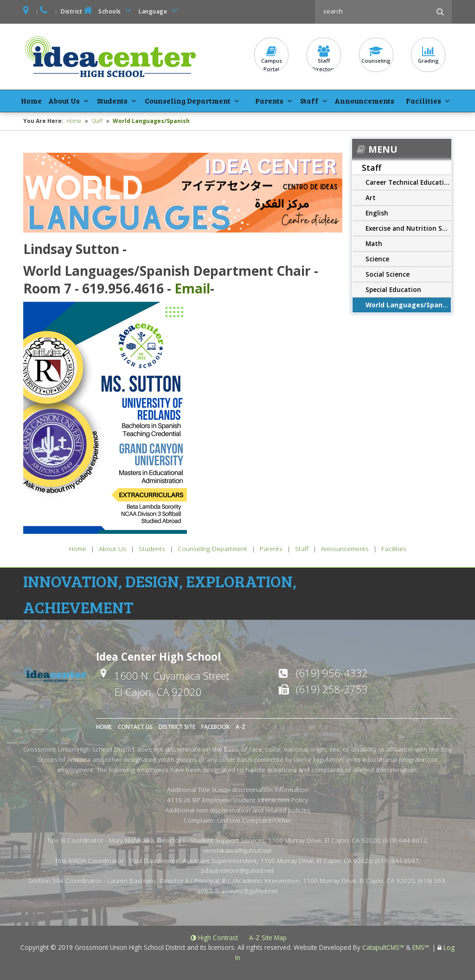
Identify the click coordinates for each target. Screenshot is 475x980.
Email (192, 288)
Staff (309, 101)
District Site (177, 727)
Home (31, 101)
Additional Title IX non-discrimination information (238, 789)
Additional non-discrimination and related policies (238, 810)
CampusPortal (271, 59)
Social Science (388, 274)
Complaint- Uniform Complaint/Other (237, 820)
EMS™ (421, 947)
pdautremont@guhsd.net (237, 870)
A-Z (241, 727)
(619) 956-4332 (332, 672)
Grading (428, 55)
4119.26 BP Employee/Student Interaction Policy (237, 800)
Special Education (393, 289)
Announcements (363, 101)
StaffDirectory (324, 59)
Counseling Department (186, 101)
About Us (63, 101)
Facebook (215, 727)
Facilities (423, 101)
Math (374, 243)
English (377, 213)
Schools (116, 10)
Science (377, 259)
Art (371, 198)
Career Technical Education (408, 182)
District (77, 10)
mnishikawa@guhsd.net (237, 850)
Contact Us (135, 727)
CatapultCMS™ (383, 947)
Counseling (376, 55)
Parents (269, 101)
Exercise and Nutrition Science (408, 228)
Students (111, 101)
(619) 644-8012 (405, 840)
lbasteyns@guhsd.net (247, 891)
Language (160, 10)
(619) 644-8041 (397, 860)
